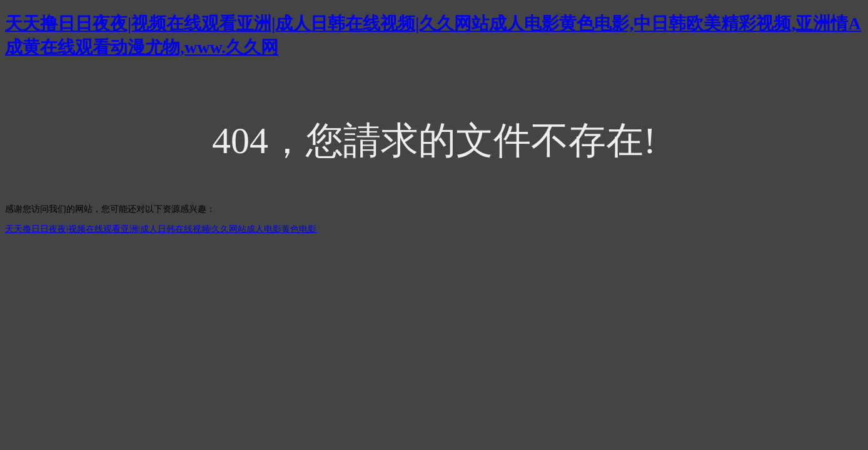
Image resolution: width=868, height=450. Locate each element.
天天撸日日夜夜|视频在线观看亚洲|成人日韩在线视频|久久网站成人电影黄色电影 (161, 229)
